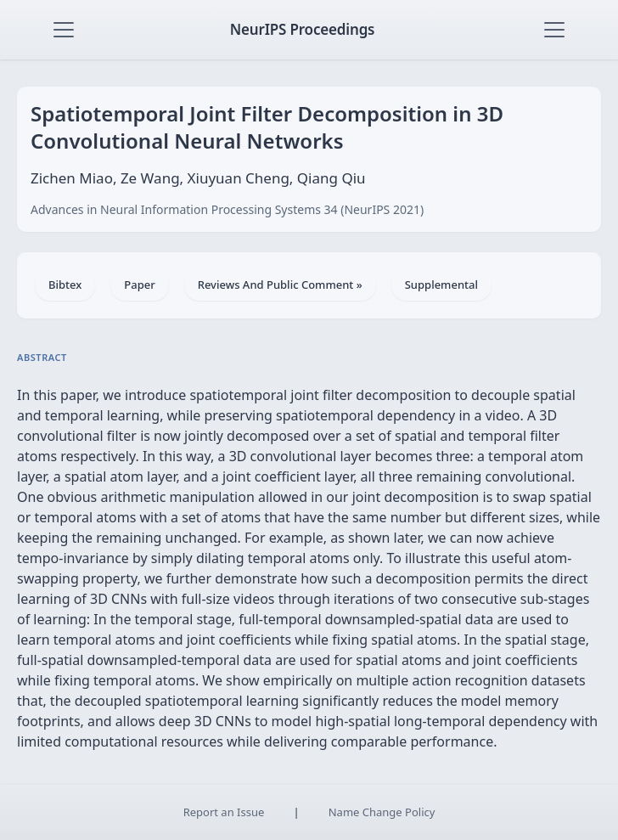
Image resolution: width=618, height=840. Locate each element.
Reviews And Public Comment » (280, 285)
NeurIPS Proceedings (303, 29)
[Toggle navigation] (64, 30)
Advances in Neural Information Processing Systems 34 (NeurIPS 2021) (227, 209)
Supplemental (441, 285)
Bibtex (65, 285)
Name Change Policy (382, 812)
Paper (139, 285)
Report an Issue (224, 812)
